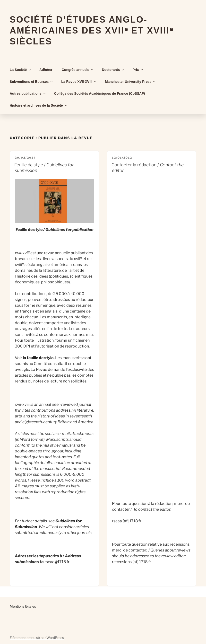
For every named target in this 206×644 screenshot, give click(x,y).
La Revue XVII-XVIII (79, 82)
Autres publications (28, 93)
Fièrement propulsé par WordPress (37, 638)
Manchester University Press (130, 82)
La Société (21, 70)
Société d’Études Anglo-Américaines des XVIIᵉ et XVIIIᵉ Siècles (91, 30)
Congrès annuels (78, 70)
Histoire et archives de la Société (39, 105)
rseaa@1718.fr (57, 562)
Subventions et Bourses (31, 82)
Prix (138, 70)
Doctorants (113, 70)
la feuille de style (38, 358)
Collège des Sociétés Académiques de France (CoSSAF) (100, 93)
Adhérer (46, 70)
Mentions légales (23, 606)
